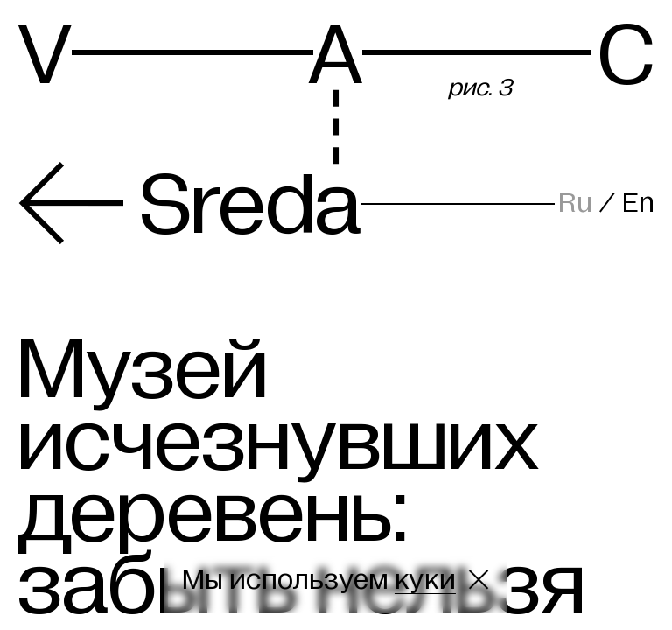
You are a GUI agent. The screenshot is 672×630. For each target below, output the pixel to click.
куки (425, 580)
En (638, 203)
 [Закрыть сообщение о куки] (479, 580)
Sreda (189, 205)
